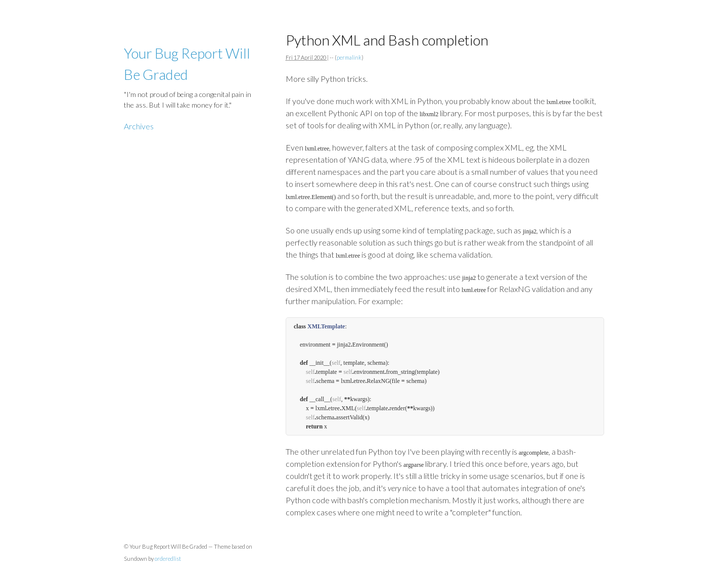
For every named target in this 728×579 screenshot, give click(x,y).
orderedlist (168, 559)
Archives (139, 126)
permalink (349, 57)
